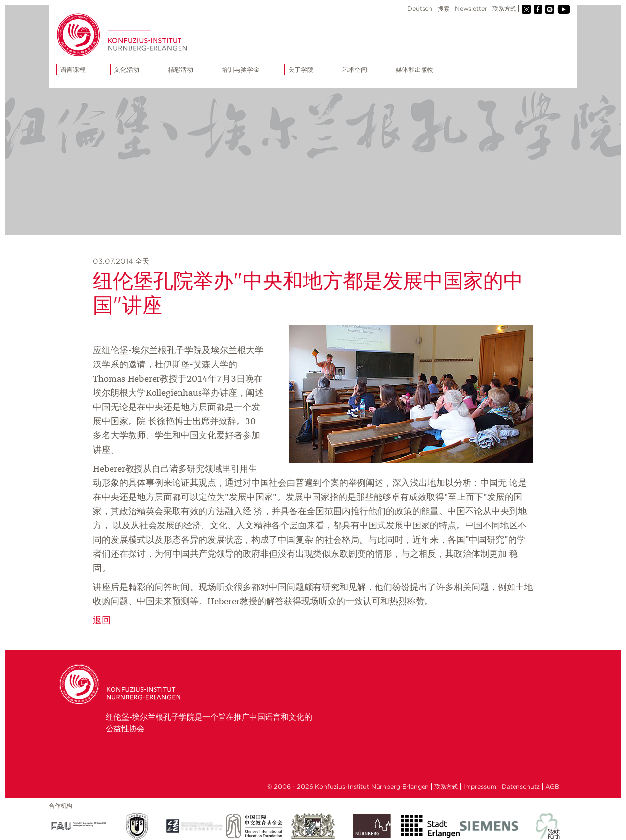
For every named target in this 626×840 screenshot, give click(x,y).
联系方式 (504, 9)
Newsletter (471, 9)
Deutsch (420, 9)
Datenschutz (521, 786)
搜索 (444, 9)
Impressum (480, 786)
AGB (552, 786)
